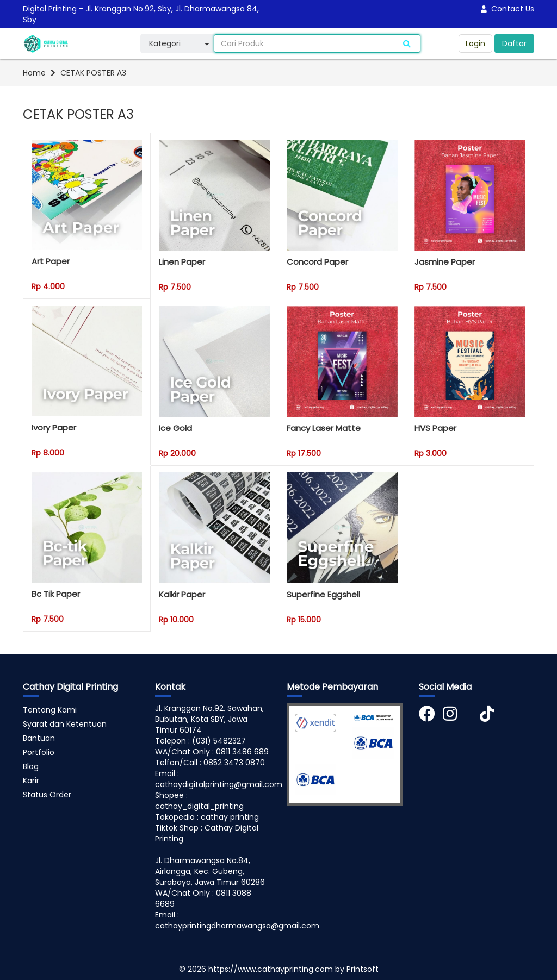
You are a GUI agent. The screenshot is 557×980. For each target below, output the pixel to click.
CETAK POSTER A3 (93, 73)
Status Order (47, 795)
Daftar (514, 43)
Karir (31, 781)
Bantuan (39, 738)
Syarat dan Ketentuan (65, 724)
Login (475, 43)
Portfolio (39, 752)
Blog (31, 766)
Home (34, 73)
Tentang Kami (50, 710)
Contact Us (508, 9)
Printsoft (363, 969)
